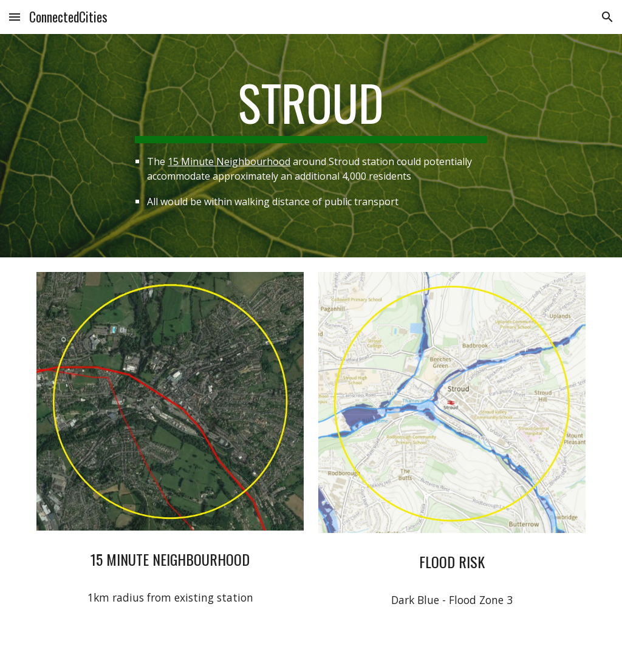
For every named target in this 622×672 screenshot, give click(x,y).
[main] (311, 146)
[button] (15, 17)
